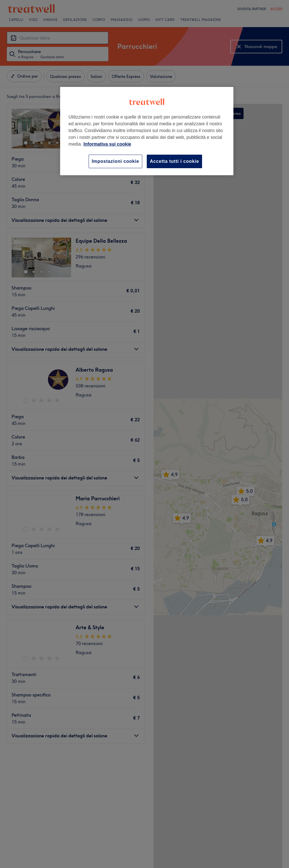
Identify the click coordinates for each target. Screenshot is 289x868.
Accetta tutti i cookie (174, 161)
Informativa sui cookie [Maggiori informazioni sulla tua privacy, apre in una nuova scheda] (107, 144)
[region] (147, 131)
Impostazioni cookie (115, 161)
